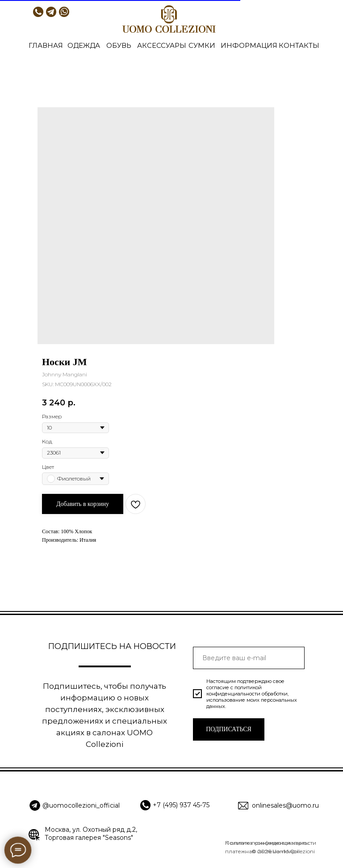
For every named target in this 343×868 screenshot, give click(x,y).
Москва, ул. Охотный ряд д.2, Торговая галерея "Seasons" (91, 834)
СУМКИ (202, 45)
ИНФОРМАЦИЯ (249, 45)
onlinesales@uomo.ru (285, 805)
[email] (249, 658)
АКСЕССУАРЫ (162, 45)
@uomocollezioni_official (81, 805)
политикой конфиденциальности (234, 691)
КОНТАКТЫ (299, 45)
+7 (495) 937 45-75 (181, 805)
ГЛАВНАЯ (46, 45)
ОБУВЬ (119, 45)
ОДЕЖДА (84, 45)
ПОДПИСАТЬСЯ (229, 729)
